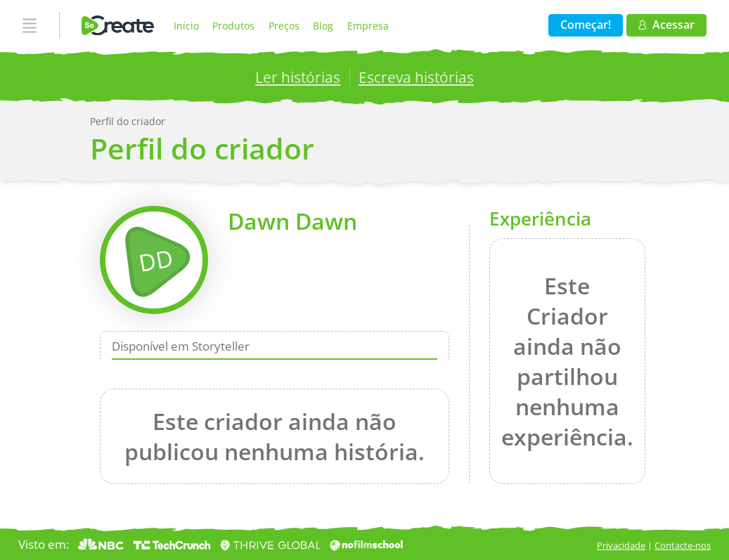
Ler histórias (298, 77)
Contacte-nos (683, 545)
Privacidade (621, 545)
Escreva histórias (416, 77)
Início (186, 26)
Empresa (368, 26)
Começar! (586, 25)
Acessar (666, 25)
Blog (323, 26)
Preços (284, 26)
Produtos (233, 26)
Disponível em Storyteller (181, 346)
